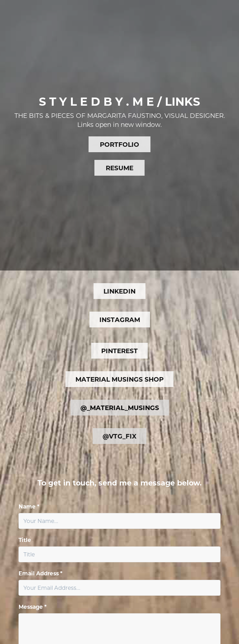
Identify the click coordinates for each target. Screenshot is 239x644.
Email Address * (40, 573)
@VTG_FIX (119, 436)
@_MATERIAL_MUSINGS (120, 408)
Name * (29, 506)
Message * (33, 607)
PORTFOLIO (119, 144)
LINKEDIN (119, 291)
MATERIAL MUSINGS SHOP (119, 379)
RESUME (119, 168)
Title (25, 540)
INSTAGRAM (120, 320)
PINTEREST (119, 351)
